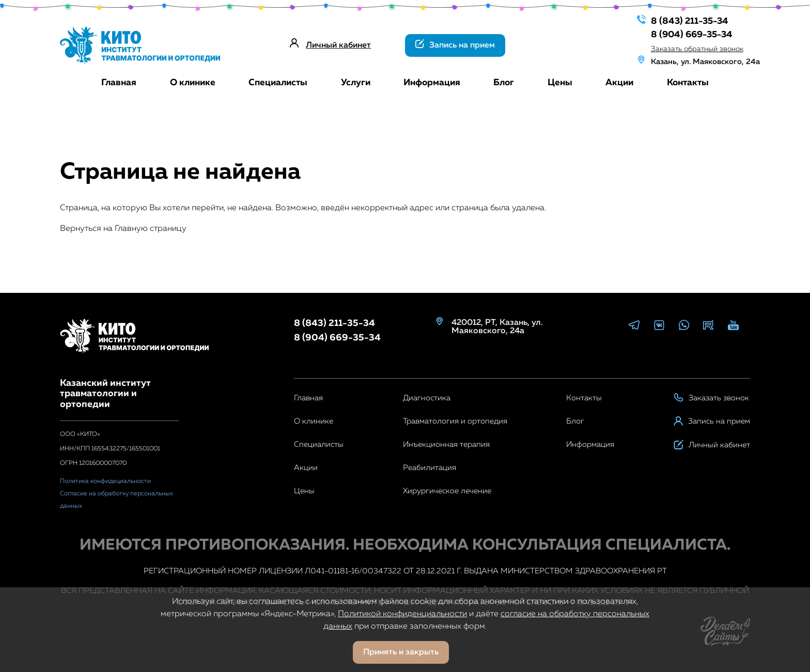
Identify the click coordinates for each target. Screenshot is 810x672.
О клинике (193, 83)
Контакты (688, 83)
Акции (619, 83)
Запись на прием (455, 44)
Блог (504, 83)
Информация (432, 83)
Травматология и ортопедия (455, 421)
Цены (560, 83)
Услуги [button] (356, 83)
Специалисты (278, 83)
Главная (119, 83)
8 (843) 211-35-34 (683, 20)
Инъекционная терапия (446, 444)
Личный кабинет (338, 45)
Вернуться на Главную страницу (123, 229)
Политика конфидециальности (105, 481)
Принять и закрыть (401, 652)
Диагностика (427, 398)
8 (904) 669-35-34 (685, 34)
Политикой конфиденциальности (402, 614)
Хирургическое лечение (447, 491)
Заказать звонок (711, 398)
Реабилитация (430, 468)
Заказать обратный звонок (690, 47)
